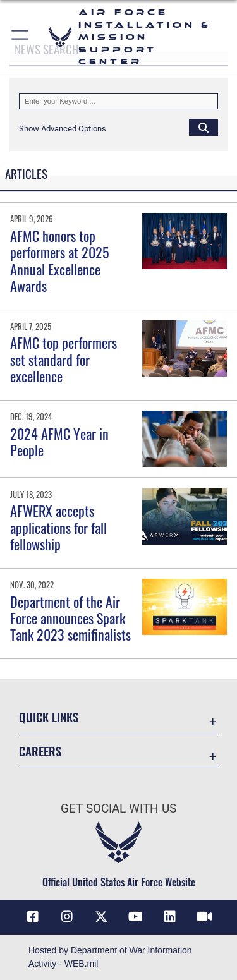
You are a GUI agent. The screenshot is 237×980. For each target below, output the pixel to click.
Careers (40, 751)
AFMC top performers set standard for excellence (64, 359)
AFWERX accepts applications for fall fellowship (58, 527)
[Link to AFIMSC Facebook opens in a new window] (33, 917)
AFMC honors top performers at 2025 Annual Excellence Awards (59, 261)
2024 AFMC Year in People (59, 442)
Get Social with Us (118, 808)
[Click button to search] (204, 127)
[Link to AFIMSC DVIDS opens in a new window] (204, 917)
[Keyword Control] (118, 101)
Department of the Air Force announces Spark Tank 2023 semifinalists (70, 618)
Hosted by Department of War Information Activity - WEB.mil (110, 957)
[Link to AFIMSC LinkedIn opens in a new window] (170, 917)
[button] (21, 37)
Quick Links (49, 717)
